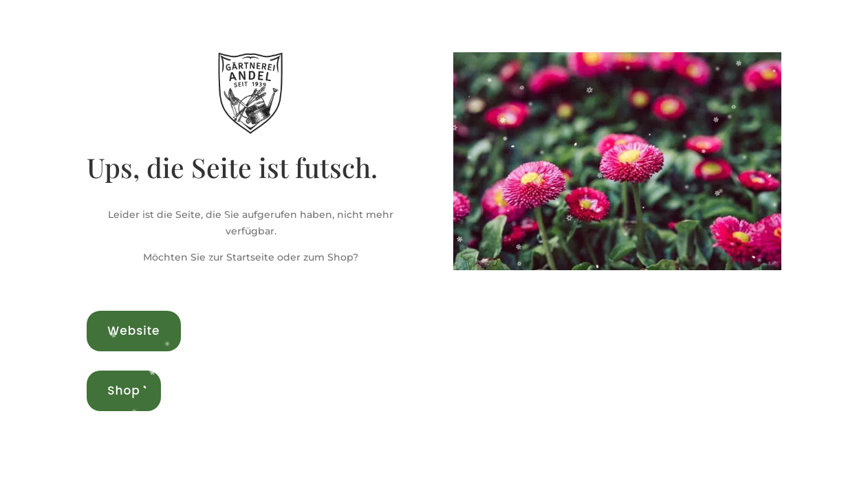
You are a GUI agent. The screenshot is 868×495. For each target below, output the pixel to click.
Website (133, 331)
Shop (124, 390)
